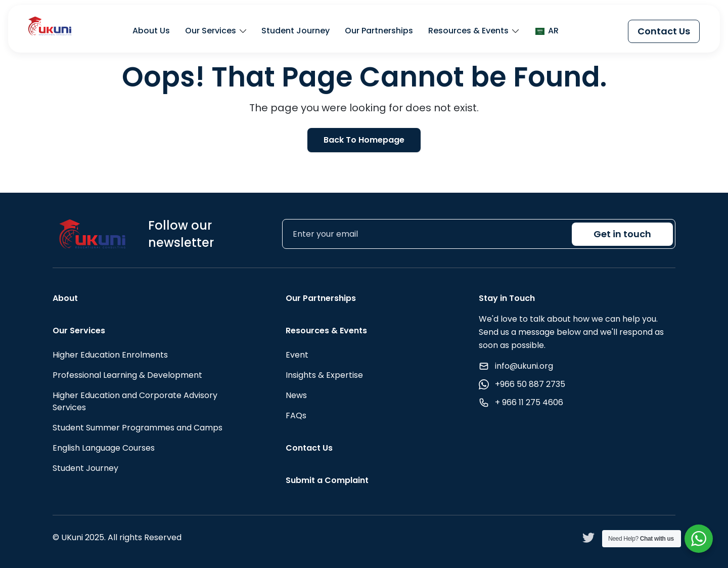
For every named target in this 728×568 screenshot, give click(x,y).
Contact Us (664, 31)
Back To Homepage (364, 140)
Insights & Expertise (324, 375)
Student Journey (295, 31)
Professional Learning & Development (127, 375)
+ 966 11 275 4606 (529, 402)
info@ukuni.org (524, 366)
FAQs (296, 416)
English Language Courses (104, 448)
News (296, 395)
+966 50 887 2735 (530, 384)
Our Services (211, 31)
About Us (151, 31)
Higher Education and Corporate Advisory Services (135, 401)
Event (297, 355)
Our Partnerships (379, 31)
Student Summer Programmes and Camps (138, 428)
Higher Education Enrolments (110, 355)
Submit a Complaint (327, 480)
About (65, 298)
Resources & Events (468, 31)
